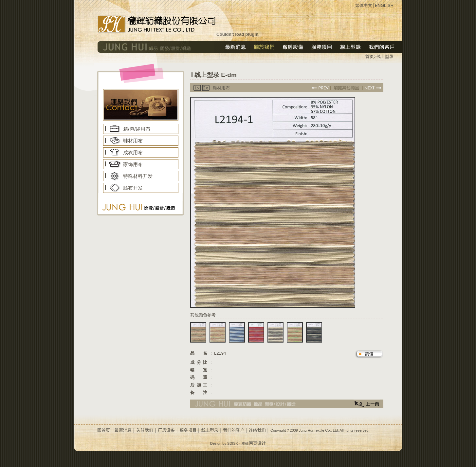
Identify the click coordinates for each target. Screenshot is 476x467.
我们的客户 (234, 430)
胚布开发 (133, 188)
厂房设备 (166, 430)
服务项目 (188, 430)
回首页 (104, 430)
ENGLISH (384, 5)
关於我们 (145, 430)
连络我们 (257, 430)
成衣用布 (133, 152)
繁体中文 (364, 5)
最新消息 (123, 430)
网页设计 (257, 443)
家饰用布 (133, 164)
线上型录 (385, 56)
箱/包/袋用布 (137, 129)
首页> (371, 56)
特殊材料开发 (138, 176)
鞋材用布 (133, 141)
